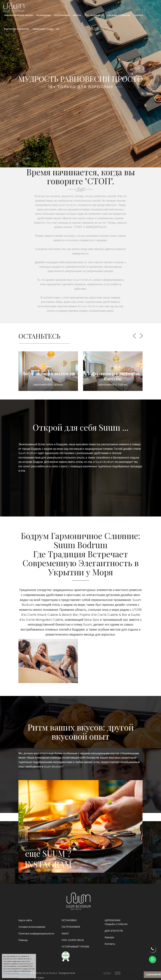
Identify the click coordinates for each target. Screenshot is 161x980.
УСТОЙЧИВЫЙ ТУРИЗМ (75, 947)
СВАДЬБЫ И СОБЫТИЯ (119, 15)
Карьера (109, 937)
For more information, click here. (17, 974)
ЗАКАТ (65, 934)
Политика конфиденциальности (36, 934)
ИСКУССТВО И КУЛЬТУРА (17, 29)
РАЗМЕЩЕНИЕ (44, 15)
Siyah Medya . (50, 973)
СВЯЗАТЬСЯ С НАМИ (43, 29)
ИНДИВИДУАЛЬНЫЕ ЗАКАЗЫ (19, 15)
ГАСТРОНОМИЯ (62, 15)
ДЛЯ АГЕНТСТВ (114, 931)
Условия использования (32, 927)
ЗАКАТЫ (77, 15)
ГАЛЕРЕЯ (138, 15)
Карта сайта (25, 920)
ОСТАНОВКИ (69, 920)
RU (58, 29)
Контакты (110, 944)
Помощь (23, 940)
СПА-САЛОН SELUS (94, 15)
